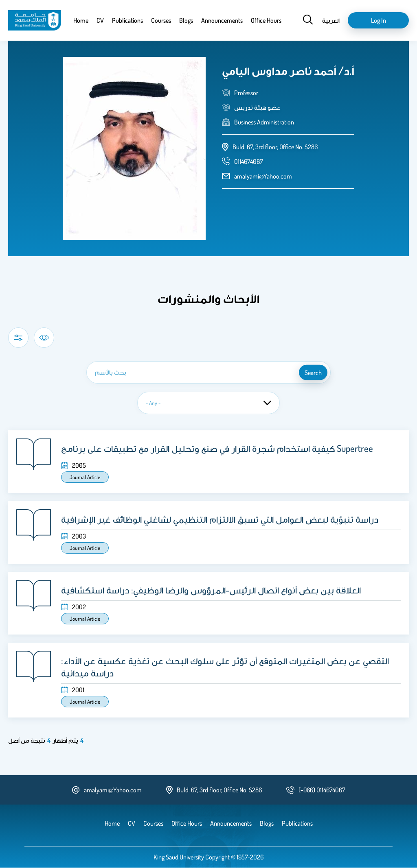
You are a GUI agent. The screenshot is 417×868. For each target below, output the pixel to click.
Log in (379, 20)
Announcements (222, 20)
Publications (127, 20)
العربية (331, 20)
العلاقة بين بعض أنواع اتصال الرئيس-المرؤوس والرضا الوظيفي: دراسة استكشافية (211, 590)
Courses (161, 20)
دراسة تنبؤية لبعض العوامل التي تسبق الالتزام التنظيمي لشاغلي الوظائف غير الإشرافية (220, 519)
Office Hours (266, 20)
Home (81, 20)
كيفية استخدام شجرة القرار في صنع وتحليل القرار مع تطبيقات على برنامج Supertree (217, 448)
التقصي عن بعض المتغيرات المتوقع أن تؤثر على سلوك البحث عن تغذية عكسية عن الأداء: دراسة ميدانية (225, 667)
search (313, 373)
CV (100, 20)
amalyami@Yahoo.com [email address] (263, 176)
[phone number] (249, 161)
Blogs (186, 20)
